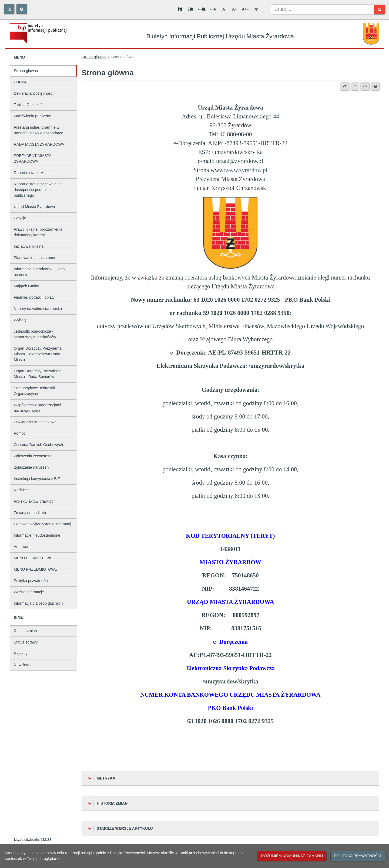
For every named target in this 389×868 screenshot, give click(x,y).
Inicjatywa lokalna (29, 246)
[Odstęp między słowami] (202, 9)
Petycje (20, 218)
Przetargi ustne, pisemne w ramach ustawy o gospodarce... (40, 130)
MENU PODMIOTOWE (33, 558)
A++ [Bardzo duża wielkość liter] (245, 9)
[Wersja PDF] (355, 86)
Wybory (20, 320)
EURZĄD (22, 82)
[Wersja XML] (365, 86)
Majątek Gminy (26, 286)
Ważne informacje (29, 592)
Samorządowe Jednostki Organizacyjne (34, 391)
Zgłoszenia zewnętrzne (33, 456)
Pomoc (20, 433)
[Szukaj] (379, 10)
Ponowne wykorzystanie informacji (43, 524)
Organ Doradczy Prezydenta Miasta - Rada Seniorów (38, 374)
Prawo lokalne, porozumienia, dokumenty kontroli (39, 232)
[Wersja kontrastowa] (256, 9)
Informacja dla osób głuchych (38, 603)
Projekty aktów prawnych (35, 501)
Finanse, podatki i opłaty (34, 297)
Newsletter (23, 665)
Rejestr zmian (25, 631)
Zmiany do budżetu (30, 513)
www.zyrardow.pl (246, 170)
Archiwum (22, 547)
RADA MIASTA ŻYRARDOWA (39, 144)
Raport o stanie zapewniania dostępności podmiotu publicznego (38, 190)
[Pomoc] (22, 9)
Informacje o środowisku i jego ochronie (39, 272)
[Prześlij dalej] (345, 86)
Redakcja (22, 490)
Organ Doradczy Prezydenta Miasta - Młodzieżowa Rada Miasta (38, 354)
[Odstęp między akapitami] (180, 9)
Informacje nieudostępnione (37, 535)
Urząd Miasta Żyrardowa (34, 207)
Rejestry (21, 653)
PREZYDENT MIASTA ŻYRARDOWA (33, 159)
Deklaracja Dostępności (34, 93)
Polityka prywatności (31, 581)
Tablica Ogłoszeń (28, 105)
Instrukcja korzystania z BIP (37, 479)
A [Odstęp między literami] (213, 9)
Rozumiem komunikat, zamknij (292, 856)
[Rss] (9, 9)
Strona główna (26, 71)
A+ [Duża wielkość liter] (234, 9)
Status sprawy (26, 642)
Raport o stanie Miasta (33, 173)
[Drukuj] (375, 86)
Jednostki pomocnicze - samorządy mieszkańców (35, 334)
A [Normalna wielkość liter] (224, 9)
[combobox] (322, 9)
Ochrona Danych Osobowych (38, 445)
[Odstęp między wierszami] (191, 9)
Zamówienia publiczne (33, 116)
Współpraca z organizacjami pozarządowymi (37, 408)
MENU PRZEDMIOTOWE (36, 569)
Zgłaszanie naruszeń (31, 467)
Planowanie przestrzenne (35, 258)
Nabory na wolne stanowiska (38, 309)
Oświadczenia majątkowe (35, 422)
